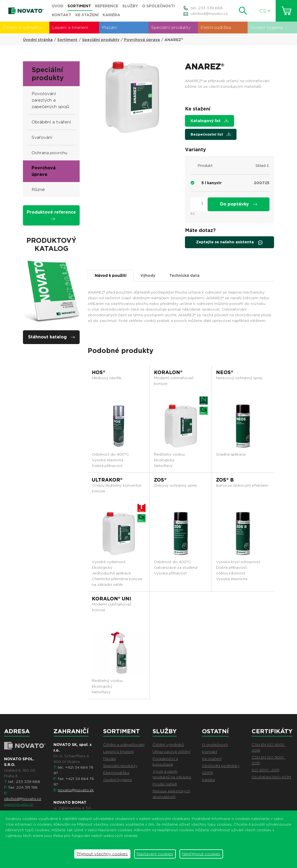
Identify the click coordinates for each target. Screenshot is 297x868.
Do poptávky (239, 204)
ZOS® (160, 480)
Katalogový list (210, 121)
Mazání (109, 27)
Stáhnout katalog (51, 337)
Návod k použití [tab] (111, 275)
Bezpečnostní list (211, 134)
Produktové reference (51, 215)
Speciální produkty (171, 27)
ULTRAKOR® (107, 480)
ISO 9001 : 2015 (266, 770)
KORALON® (168, 372)
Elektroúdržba (216, 27)
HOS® (99, 372)
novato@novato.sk (76, 790)
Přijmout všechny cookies (102, 854)
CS (265, 11)
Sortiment (67, 40)
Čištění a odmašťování (26, 27)
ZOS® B (225, 480)
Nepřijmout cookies (201, 854)
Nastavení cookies (155, 854)
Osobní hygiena (266, 27)
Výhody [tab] (148, 275)
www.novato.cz (18, 804)
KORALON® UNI (111, 599)
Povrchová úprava (142, 40)
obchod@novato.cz (209, 14)
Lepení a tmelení (70, 27)
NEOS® (225, 372)
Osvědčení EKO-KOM (271, 777)
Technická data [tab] (184, 275)
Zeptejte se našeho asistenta (230, 243)
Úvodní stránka (38, 40)
